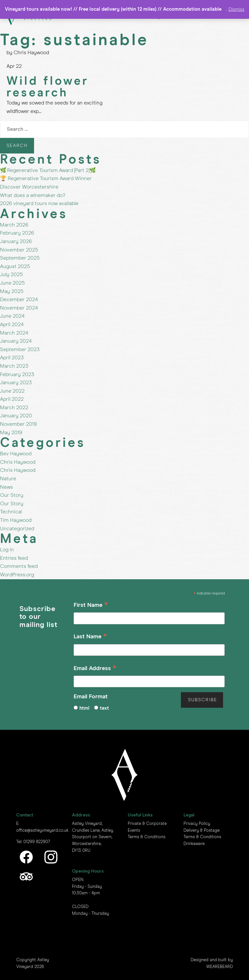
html (84, 708)
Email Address (95, 669)
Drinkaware (194, 844)
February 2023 (17, 374)
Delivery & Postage (202, 831)
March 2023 (14, 366)
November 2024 (19, 308)
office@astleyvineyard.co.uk (42, 831)
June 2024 (12, 316)
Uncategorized (17, 529)
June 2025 (12, 283)
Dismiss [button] (237, 9)
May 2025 (12, 291)
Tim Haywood (16, 520)
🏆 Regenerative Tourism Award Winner (46, 178)
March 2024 (14, 333)
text (104, 708)
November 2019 (18, 424)
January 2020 (16, 416)
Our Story (12, 495)
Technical (11, 512)
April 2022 (12, 399)
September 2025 (20, 258)
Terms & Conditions (147, 837)
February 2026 (17, 233)
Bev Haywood (16, 454)
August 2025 (15, 266)
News (6, 487)
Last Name (90, 637)
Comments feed (19, 566)
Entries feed (14, 558)
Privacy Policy (197, 824)
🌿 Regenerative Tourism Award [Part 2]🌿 (48, 170)
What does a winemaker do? (33, 195)
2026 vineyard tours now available (39, 203)
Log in (7, 550)
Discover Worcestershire (29, 187)
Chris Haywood (18, 462)
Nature (8, 479)
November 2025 (19, 250)
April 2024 (12, 325)
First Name (91, 606)
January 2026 (16, 241)
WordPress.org (17, 575)
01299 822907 (37, 842)
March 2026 (14, 225)
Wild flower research (48, 87)
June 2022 (12, 391)
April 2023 (12, 358)
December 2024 (19, 300)
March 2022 (14, 408)
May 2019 (11, 433)
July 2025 (11, 275)
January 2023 (16, 383)
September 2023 (20, 349)
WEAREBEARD (219, 967)
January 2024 (16, 341)
